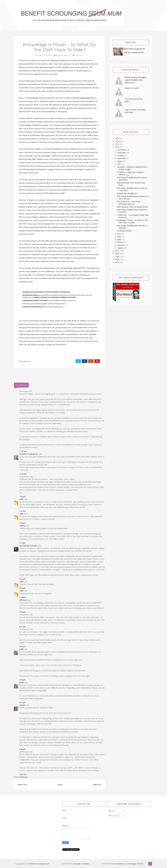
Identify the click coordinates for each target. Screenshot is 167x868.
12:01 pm (23, 774)
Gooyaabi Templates (81, 864)
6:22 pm (23, 579)
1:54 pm (23, 523)
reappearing (85, 98)
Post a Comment (21, 777)
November (122, 153)
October (121, 156)
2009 (117, 257)
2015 (117, 138)
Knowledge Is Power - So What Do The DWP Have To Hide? (132, 221)
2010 (117, 254)
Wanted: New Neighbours (127, 193)
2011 (117, 251)
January (120, 248)
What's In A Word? (132, 88)
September (122, 158)
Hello (21, 499)
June (119, 234)
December (122, 150)
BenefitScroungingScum (29, 454)
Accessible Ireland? (124, 231)
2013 (117, 144)
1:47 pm (23, 511)
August (120, 161)
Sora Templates (117, 864)
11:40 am (23, 474)
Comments (114, 816)
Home (60, 785)
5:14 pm (23, 543)
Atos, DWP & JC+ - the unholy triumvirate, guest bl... (129, 203)
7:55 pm (23, 612)
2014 (117, 141)
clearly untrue (86, 244)
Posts (112, 811)
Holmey (22, 526)
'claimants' (94, 200)
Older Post (97, 785)
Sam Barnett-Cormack (28, 546)
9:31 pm (23, 702)
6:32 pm (23, 749)
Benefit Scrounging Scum (39, 864)
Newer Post (22, 785)
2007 (117, 262)
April (119, 239)
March (120, 242)
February (121, 245)
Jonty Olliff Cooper (35, 159)
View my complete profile (134, 52)
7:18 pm (23, 597)
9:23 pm (23, 680)
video (82, 64)
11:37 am (23, 451)
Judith (22, 649)
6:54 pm (23, 588)
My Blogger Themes (135, 864)
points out (95, 214)
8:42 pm (23, 646)
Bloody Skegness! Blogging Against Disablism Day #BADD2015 (135, 80)
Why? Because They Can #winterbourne (132, 207)
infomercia (34, 98)
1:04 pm (23, 496)
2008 (117, 259)
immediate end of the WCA (57, 88)
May (119, 236)
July (119, 164)
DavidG (22, 705)
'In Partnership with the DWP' (73, 268)
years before (89, 122)
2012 (117, 147)
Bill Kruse (23, 600)
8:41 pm (23, 627)
